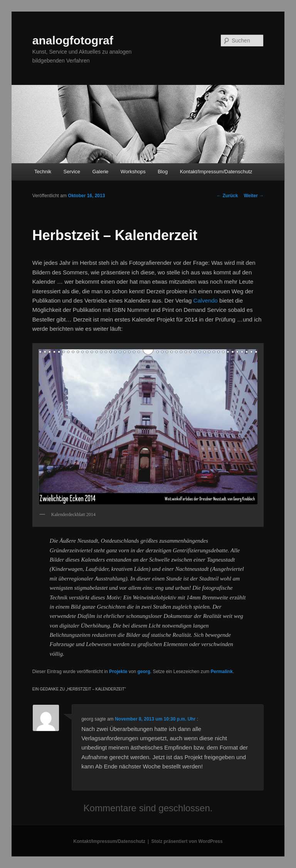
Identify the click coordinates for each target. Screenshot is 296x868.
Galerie (100, 172)
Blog (163, 172)
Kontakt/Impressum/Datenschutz (216, 172)
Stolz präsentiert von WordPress (187, 841)
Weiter (254, 196)
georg (144, 672)
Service (72, 172)
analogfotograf (73, 40)
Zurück (227, 196)
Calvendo (206, 300)
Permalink (222, 672)
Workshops (133, 172)
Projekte (118, 672)
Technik (43, 172)
